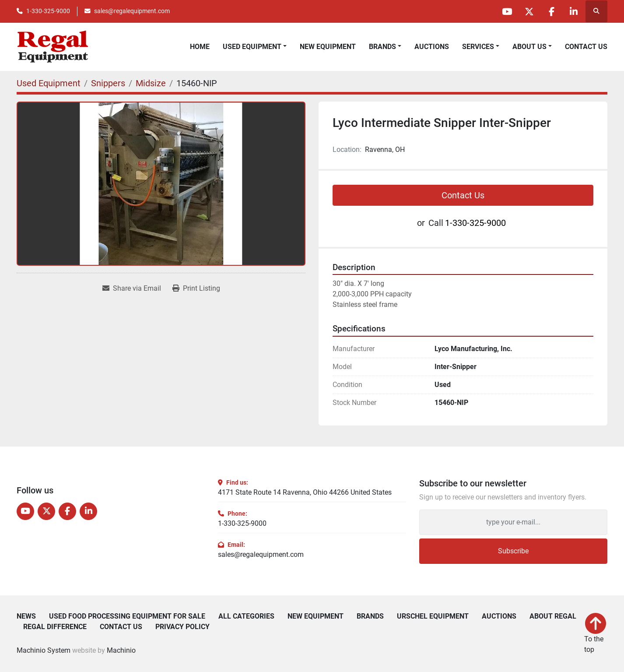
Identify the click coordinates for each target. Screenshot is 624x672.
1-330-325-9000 (48, 11)
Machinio (121, 650)
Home (200, 47)
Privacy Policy (182, 627)
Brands (382, 47)
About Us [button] (529, 47)
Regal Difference (55, 627)
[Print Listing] (196, 289)
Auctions (432, 47)
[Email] (513, 522)
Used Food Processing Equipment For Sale (127, 616)
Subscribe (513, 551)
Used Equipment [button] (252, 47)
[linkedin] (574, 11)
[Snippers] (108, 83)
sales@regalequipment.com (132, 11)
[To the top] (596, 634)
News (26, 616)
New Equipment (328, 47)
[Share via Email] (132, 289)
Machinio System (44, 650)
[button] (385, 47)
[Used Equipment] (49, 83)
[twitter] (529, 11)
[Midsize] (151, 83)
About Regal (553, 616)
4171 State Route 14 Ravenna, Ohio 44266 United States (305, 492)
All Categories (246, 616)
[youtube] (507, 11)
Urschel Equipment (433, 616)
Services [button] (478, 47)
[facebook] (551, 11)
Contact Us (586, 47)
